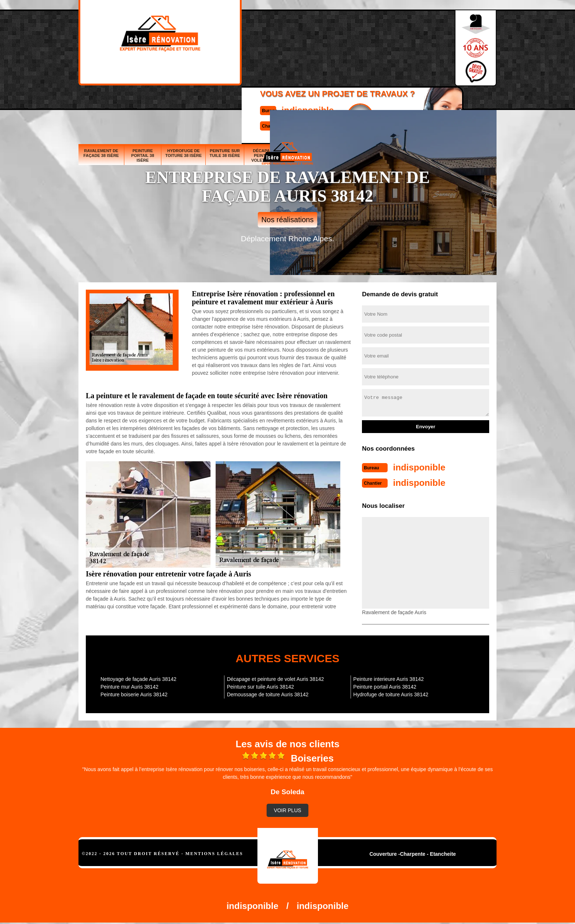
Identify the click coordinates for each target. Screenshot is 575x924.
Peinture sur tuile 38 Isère (225, 99)
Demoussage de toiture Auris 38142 (268, 693)
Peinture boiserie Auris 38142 (134, 693)
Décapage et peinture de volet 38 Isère (267, 102)
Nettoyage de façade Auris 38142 (138, 678)
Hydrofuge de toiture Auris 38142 (391, 693)
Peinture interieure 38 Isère (476, 102)
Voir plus (288, 809)
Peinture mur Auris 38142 (129, 685)
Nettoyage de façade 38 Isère (385, 102)
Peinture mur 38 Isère (346, 102)
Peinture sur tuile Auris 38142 (261, 685)
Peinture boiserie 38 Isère (310, 102)
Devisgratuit (322, 44)
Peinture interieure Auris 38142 (388, 678)
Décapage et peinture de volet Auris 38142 (276, 678)
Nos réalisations (287, 220)
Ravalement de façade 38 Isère (101, 99)
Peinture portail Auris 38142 (385, 685)
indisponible (266, 38)
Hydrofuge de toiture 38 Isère (184, 99)
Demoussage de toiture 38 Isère (431, 99)
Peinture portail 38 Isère (143, 102)
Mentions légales (214, 852)
